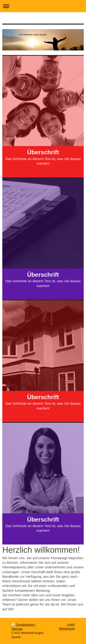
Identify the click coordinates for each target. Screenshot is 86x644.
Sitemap (17, 629)
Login (71, 624)
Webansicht (67, 629)
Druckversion (23, 625)
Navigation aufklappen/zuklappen (43, 6)
